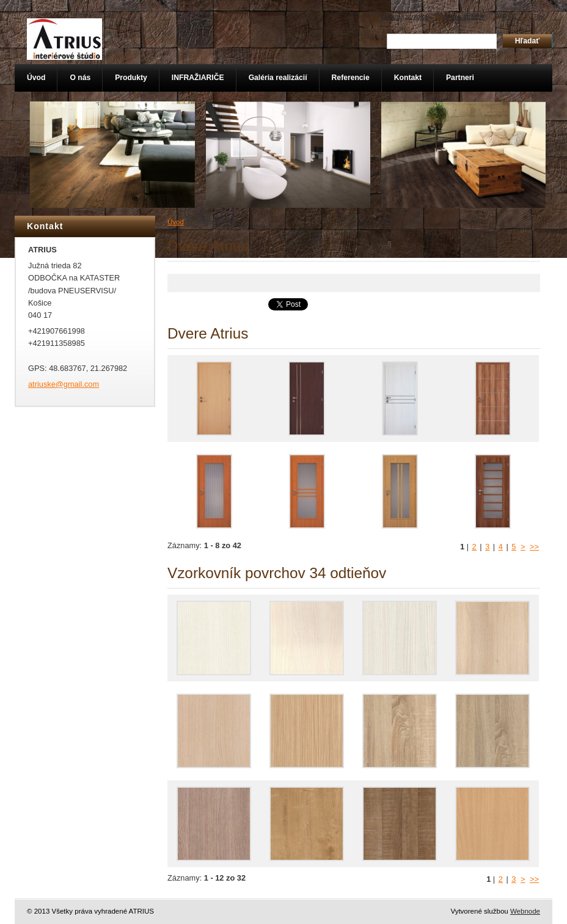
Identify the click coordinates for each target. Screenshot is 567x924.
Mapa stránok (465, 16)
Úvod (176, 222)
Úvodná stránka (404, 16)
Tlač (539, 16)
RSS (509, 16)
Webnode (525, 911)
